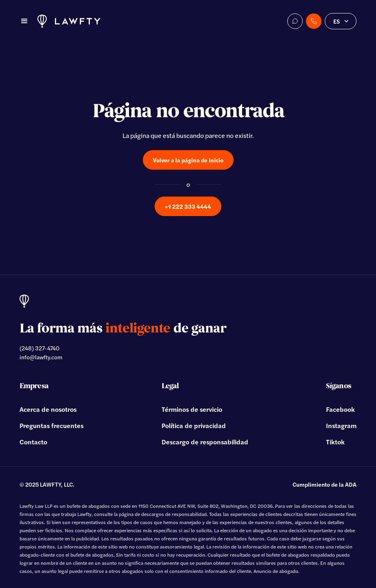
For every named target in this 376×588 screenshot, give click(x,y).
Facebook (340, 409)
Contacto (33, 442)
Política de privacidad (194, 425)
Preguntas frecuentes (51, 425)
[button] (24, 21)
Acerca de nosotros (48, 409)
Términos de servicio (192, 409)
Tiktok (335, 442)
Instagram (341, 425)
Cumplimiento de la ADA (325, 484)
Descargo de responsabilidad (205, 442)
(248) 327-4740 (39, 348)
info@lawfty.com (41, 357)
